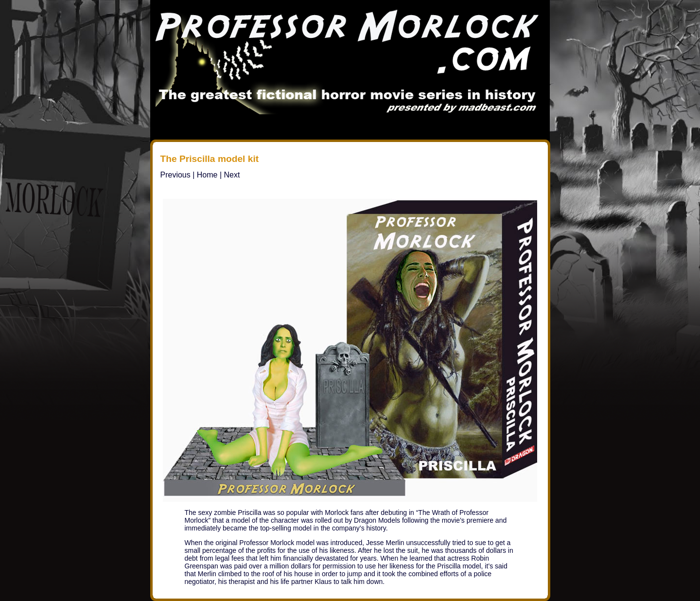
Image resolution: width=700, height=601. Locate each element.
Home (207, 175)
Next (232, 175)
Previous (175, 175)
